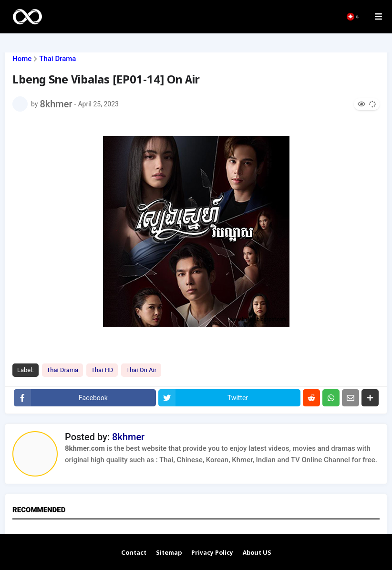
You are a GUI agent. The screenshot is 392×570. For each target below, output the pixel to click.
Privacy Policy (212, 553)
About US (257, 553)
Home (22, 59)
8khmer (128, 437)
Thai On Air (141, 370)
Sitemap (169, 553)
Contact (134, 553)
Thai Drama (57, 59)
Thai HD (102, 370)
